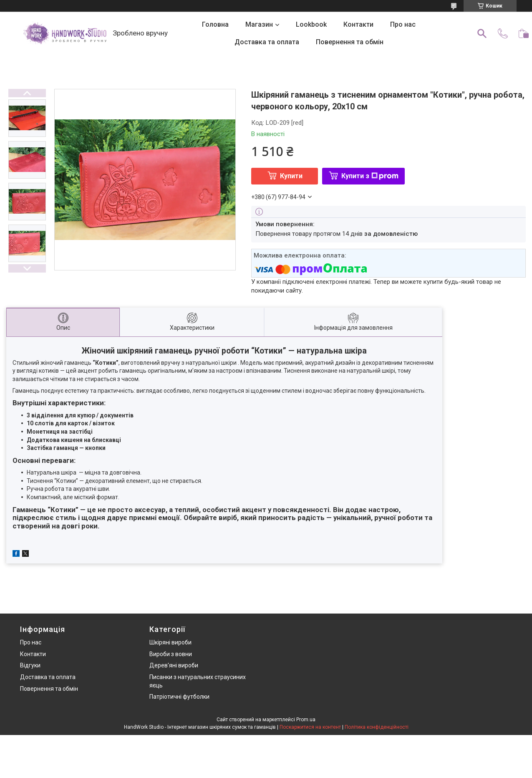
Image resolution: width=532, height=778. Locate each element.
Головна (215, 24)
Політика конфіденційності (377, 727)
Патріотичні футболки (179, 697)
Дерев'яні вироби (174, 665)
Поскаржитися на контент (310, 727)
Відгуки (30, 665)
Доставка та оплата (267, 42)
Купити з (370, 176)
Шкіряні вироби (170, 642)
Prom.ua (306, 720)
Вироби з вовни (171, 654)
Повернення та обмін (350, 42)
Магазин (259, 24)
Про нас (403, 24)
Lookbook (311, 24)
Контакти (358, 24)
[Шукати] (482, 33)
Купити (291, 176)
